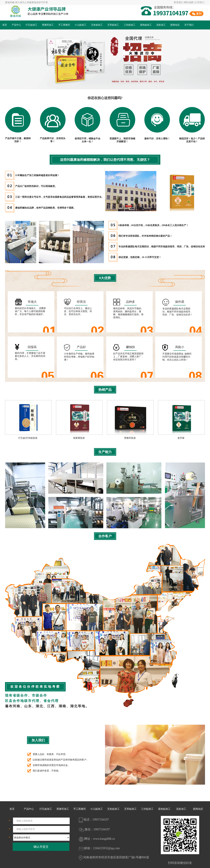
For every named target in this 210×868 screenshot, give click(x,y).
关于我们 (189, 25)
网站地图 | (189, 2)
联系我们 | (179, 2)
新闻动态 (175, 25)
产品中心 (16, 25)
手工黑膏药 (64, 25)
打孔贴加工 (31, 25)
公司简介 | (200, 2)
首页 (5, 25)
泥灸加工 (161, 25)
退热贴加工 (146, 25)
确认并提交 (41, 847)
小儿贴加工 (80, 25)
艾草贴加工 (113, 25)
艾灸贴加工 (97, 25)
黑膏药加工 (48, 25)
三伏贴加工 (129, 25)
